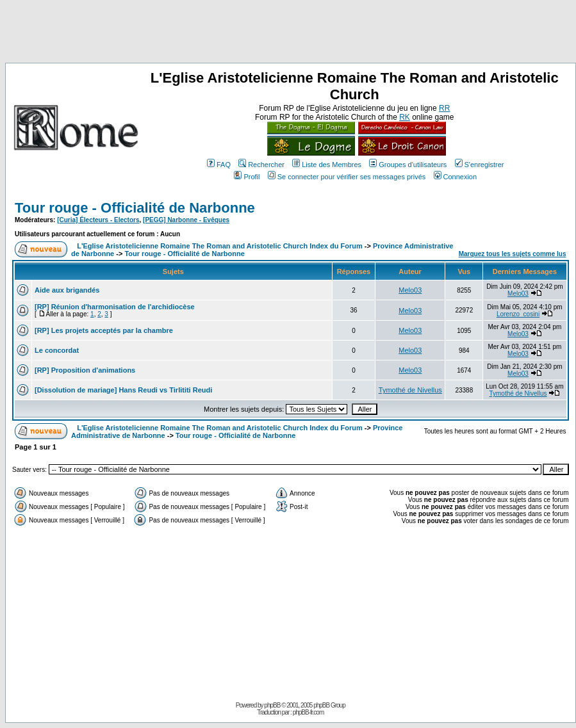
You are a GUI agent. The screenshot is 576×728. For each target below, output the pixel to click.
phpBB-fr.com (309, 712)
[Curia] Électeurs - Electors (98, 220)
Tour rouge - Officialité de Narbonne (135, 208)
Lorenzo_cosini (518, 314)
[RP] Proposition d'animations (85, 370)
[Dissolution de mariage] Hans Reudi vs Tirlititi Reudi (123, 390)
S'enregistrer (480, 165)
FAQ (219, 165)
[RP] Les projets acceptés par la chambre (104, 330)
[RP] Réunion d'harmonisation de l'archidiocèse (115, 307)
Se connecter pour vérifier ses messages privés (347, 177)
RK (405, 117)
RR (444, 108)
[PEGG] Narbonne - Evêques (186, 220)
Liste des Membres (327, 165)
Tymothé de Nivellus (410, 390)
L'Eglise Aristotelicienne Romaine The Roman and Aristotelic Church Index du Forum (220, 246)
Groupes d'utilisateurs (408, 165)
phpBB (272, 705)
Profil (247, 177)
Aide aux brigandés (67, 290)
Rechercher (261, 165)
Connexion (456, 177)
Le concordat (57, 350)
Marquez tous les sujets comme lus (513, 254)
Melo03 (410, 290)
